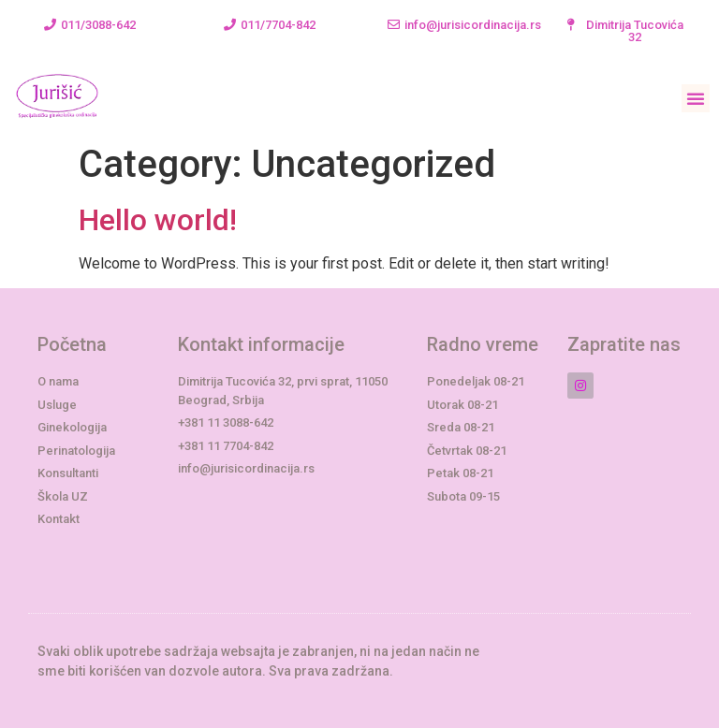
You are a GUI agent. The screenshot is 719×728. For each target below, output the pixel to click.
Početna (72, 344)
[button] (90, 25)
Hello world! (158, 220)
